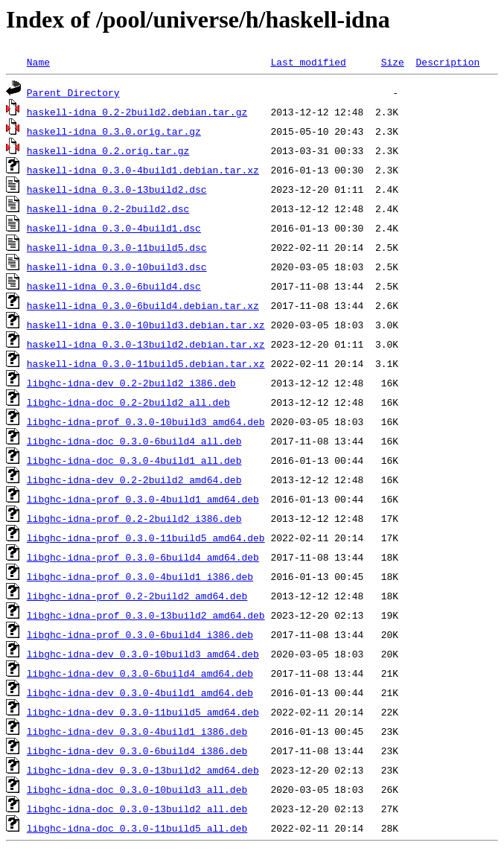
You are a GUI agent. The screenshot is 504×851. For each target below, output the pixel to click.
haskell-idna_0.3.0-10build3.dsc (117, 267)
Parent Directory (73, 92)
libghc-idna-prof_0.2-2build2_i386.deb (134, 518)
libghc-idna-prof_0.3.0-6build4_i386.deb (140, 634)
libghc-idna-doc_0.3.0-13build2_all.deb (137, 809)
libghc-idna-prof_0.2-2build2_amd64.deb (137, 596)
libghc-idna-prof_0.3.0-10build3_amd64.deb (146, 421)
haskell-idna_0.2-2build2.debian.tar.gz (137, 112)
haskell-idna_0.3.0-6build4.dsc (114, 286)
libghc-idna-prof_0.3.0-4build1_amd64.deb (143, 499)
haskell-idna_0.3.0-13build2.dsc (117, 189)
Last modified (308, 62)
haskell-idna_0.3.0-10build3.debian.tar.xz (146, 325)
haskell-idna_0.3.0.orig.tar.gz (114, 131)
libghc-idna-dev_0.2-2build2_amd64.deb (134, 479)
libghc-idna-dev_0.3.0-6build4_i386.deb (137, 750)
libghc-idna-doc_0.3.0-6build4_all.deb (134, 441)
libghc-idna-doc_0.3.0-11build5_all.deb (137, 828)
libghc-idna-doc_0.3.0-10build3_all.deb (137, 789)
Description (447, 62)
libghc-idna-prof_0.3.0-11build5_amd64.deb (146, 538)
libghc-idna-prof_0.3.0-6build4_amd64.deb (143, 557)
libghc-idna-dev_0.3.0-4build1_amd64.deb (140, 692)
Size (393, 62)
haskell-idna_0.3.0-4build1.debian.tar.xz (143, 170)
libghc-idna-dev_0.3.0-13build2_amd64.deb (143, 770)
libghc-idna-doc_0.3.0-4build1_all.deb (134, 460)
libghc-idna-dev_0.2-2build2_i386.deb (131, 383)
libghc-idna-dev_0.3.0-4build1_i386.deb (137, 731)
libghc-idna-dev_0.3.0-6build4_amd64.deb (140, 673)
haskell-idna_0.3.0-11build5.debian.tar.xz (146, 363)
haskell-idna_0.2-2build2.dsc (108, 208)
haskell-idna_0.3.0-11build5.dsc (117, 247)
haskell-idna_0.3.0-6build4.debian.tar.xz (143, 305)
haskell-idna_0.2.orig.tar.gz (108, 150)
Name (38, 62)
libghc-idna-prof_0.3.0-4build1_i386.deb (140, 576)
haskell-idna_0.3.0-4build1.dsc (114, 228)
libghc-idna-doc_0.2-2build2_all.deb (128, 402)
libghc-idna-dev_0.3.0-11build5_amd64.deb (143, 712)
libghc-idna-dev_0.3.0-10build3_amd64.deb (143, 654)
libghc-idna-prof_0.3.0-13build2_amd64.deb (146, 615)
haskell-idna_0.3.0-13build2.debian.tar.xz (146, 344)
